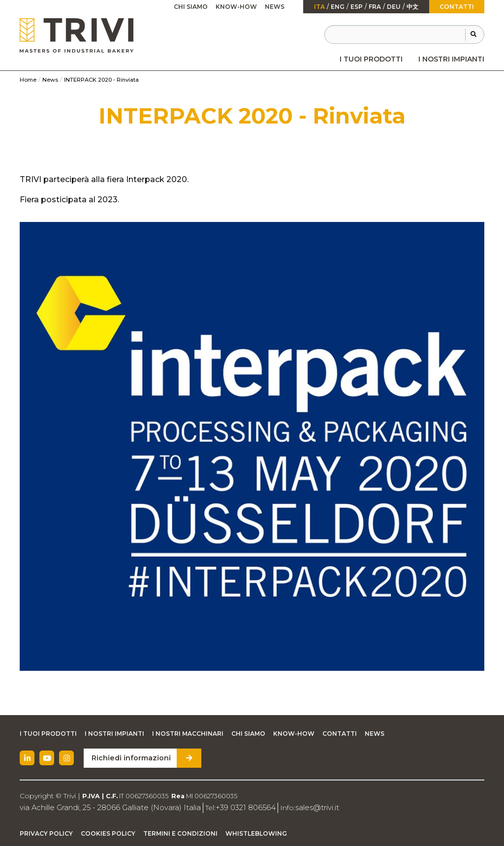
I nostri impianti (451, 59)
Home (28, 80)
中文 (412, 7)
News (275, 7)
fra (375, 7)
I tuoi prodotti (371, 59)
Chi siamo (191, 7)
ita (319, 7)
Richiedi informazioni (129, 758)
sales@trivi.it (301, 807)
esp (357, 7)
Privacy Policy (46, 833)
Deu (394, 7)
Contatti (457, 7)
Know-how (236, 7)
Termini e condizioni (180, 833)
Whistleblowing (256, 833)
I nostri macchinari (188, 734)
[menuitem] (371, 59)
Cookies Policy (108, 833)
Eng (338, 7)
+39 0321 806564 (233, 807)
